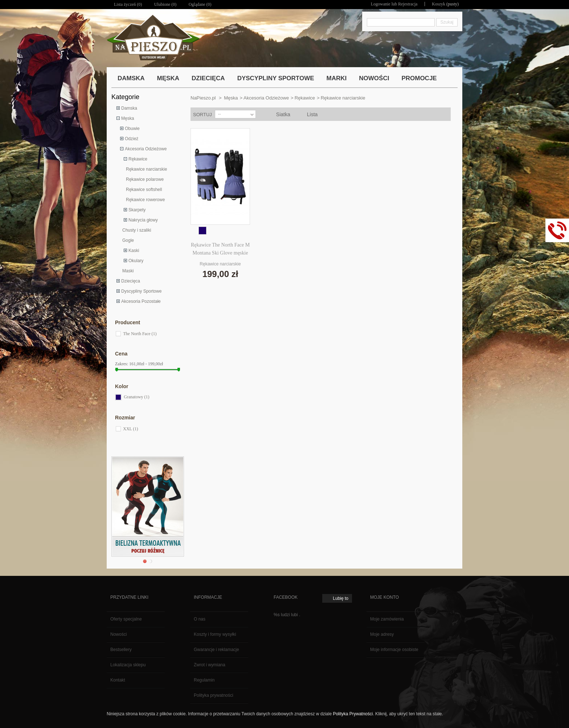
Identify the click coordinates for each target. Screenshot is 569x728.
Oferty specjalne (126, 619)
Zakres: (122, 364)
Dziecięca (131, 281)
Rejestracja (408, 4)
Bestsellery (121, 650)
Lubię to (341, 598)
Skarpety (137, 210)
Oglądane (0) (200, 4)
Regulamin (204, 680)
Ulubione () (165, 4)
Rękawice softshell (144, 190)
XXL (130, 429)
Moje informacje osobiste (394, 650)
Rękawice (138, 159)
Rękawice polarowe (145, 179)
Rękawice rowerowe (145, 200)
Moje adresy (382, 634)
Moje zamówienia (387, 619)
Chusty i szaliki (137, 230)
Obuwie (132, 129)
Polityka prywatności (214, 695)
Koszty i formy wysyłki (215, 634)
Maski (128, 271)
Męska (128, 118)
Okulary (136, 261)
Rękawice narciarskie (146, 169)
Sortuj (202, 115)
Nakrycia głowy (143, 220)
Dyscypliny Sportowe (141, 291)
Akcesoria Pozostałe (141, 301)
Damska (129, 108)
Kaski (134, 251)
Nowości (118, 634)
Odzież (132, 139)
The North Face (140, 334)
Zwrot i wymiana (210, 665)
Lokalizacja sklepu (128, 665)
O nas (200, 619)
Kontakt (118, 680)
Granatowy (136, 397)
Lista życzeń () (128, 4)
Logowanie (381, 4)
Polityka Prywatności (353, 714)
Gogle (128, 240)
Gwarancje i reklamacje (216, 650)
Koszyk (439, 4)
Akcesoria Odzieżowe (146, 149)
